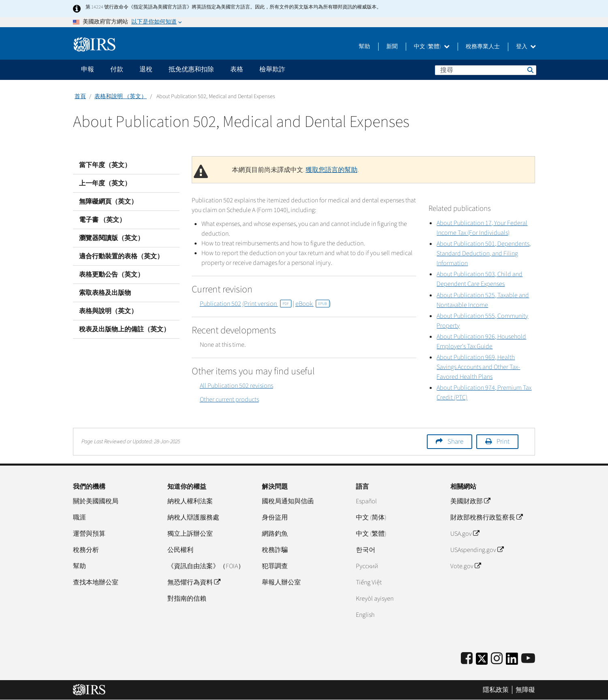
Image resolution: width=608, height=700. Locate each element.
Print (503, 442)
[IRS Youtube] (528, 659)
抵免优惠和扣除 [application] (191, 69)
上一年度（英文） (105, 183)
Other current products (229, 399)
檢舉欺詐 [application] (272, 69)
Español (366, 501)
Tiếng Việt (369, 582)
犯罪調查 (275, 566)
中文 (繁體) (432, 47)
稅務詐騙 (275, 550)
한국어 (366, 550)
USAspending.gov (477, 550)
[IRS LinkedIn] (512, 661)
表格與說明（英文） (108, 311)
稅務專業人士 (483, 47)
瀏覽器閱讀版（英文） (111, 238)
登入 (526, 47)
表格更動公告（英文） (111, 275)
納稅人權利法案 (190, 501)
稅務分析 (86, 550)
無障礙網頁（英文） (108, 202)
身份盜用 (275, 517)
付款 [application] (117, 69)
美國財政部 (470, 501)
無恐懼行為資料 (194, 582)
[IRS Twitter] (482, 661)
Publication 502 (221, 304)
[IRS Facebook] (467, 659)
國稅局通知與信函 (288, 501)
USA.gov (465, 534)
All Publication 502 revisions (237, 386)
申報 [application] (88, 69)
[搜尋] (486, 70)
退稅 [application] (146, 69)
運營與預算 (89, 534)
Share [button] (455, 442)
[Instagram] (497, 659)
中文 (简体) (371, 517)
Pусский (367, 566)
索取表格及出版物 (105, 293)
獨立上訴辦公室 (190, 534)
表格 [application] (237, 69)
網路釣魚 (275, 534)
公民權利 (180, 550)
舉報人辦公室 (281, 582)
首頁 (80, 97)
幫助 (364, 47)
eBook (313, 304)
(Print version (267, 304)
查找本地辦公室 (96, 582)
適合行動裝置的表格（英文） (121, 256)
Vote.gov (466, 566)
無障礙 (525, 690)
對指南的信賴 (187, 599)
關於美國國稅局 (96, 501)
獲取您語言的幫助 (332, 170)
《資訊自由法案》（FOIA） (206, 566)
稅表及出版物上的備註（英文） (124, 329)
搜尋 (530, 70)
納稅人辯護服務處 (193, 517)
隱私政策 (496, 690)
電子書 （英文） (102, 220)
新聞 (392, 47)
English (365, 615)
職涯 (79, 517)
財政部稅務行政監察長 (486, 517)
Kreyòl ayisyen (375, 599)
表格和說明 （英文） (121, 97)
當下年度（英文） (105, 165)
